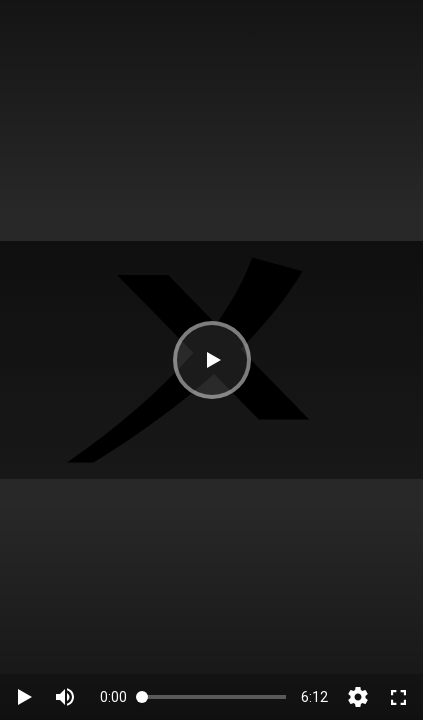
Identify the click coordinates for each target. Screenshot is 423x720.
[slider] (214, 696)
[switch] (65, 697)
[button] (212, 360)
